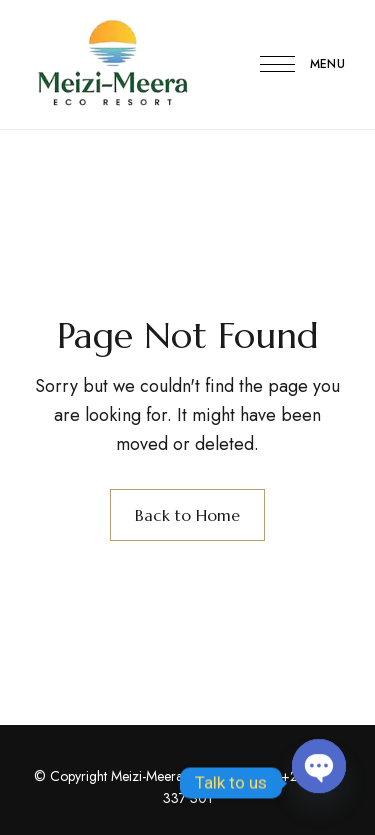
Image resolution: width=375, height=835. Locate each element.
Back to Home (187, 515)
